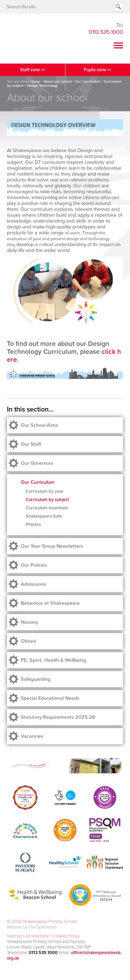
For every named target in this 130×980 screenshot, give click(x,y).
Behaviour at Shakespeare (50, 603)
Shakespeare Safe (44, 516)
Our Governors (37, 463)
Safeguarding (36, 679)
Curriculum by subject (47, 500)
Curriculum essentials (47, 508)
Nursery (29, 622)
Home (35, 82)
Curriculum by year (45, 491)
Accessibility (37, 936)
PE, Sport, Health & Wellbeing (53, 660)
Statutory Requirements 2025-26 (58, 717)
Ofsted (28, 641)
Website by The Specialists (32, 927)
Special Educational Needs (50, 698)
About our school (58, 82)
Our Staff (31, 444)
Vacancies (32, 736)
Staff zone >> (33, 70)
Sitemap (15, 936)
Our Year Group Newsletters (52, 546)
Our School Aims (39, 425)
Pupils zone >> (98, 70)
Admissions (33, 584)
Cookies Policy (66, 936)
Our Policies (34, 565)
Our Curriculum (88, 82)
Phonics (33, 525)
